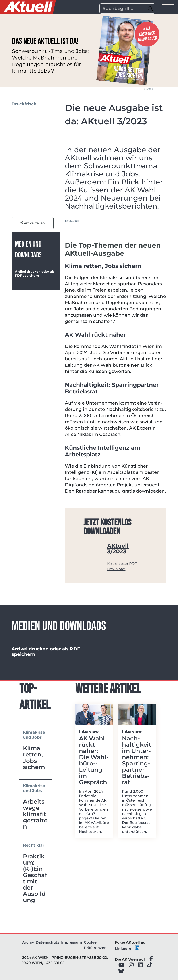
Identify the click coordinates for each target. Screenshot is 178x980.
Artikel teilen (33, 223)
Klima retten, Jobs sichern (103, 266)
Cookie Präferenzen (95, 945)
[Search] (127, 8)
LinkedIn (123, 949)
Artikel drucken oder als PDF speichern (35, 274)
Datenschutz (48, 942)
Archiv (28, 942)
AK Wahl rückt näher (95, 335)
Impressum (72, 942)
